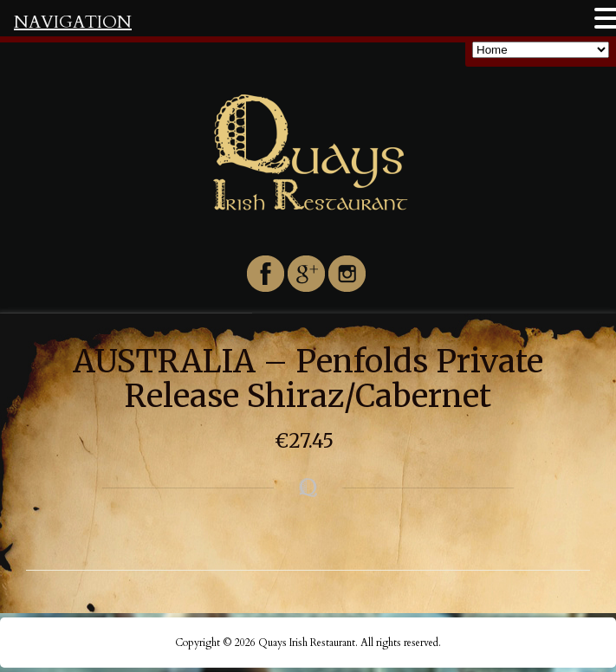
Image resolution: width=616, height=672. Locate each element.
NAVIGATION (73, 22)
